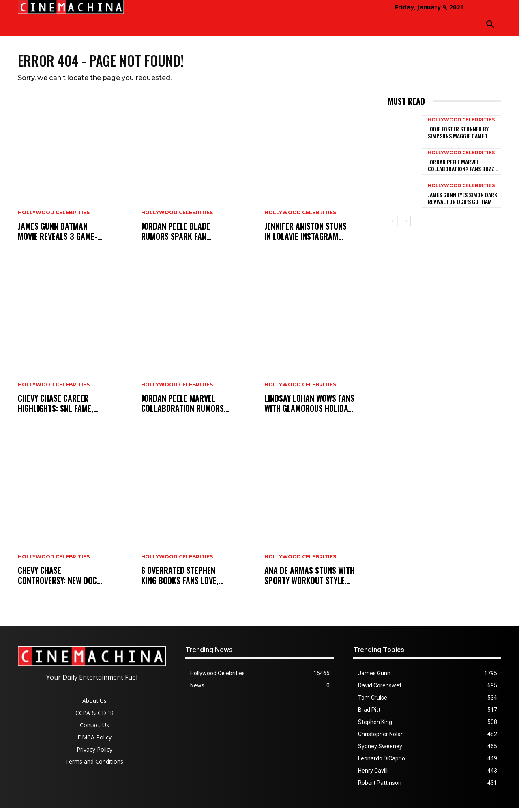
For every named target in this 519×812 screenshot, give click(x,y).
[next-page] (406, 225)
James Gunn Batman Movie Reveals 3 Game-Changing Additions (58, 235)
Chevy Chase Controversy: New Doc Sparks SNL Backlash (57, 579)
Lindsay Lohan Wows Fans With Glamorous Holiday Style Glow (309, 407)
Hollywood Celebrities (54, 216)
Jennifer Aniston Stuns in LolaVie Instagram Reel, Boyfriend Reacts (306, 235)
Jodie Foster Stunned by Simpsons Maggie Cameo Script (458, 136)
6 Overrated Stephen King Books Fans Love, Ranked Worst (180, 579)
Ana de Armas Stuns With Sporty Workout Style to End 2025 (309, 579)
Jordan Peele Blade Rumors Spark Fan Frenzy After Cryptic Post (179, 235)
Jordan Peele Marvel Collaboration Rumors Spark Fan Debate (182, 407)
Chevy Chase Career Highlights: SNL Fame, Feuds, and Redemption (58, 407)
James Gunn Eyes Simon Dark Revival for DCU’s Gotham (462, 202)
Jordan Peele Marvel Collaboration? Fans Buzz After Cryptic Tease (461, 169)
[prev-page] (393, 225)
